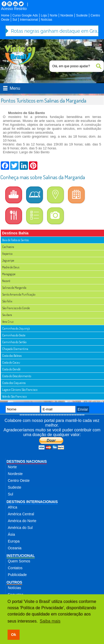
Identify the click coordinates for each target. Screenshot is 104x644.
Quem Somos (19, 561)
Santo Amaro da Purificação (19, 294)
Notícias (46, 20)
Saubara (7, 315)
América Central (21, 514)
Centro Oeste (19, 481)
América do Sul (20, 528)
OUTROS (14, 582)
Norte (53, 15)
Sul (15, 20)
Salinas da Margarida (14, 288)
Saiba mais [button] (50, 621)
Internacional (29, 20)
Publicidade (17, 575)
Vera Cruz (8, 322)
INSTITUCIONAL (21, 556)
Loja (44, 15)
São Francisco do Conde (16, 308)
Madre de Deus (11, 267)
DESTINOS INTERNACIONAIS (32, 502)
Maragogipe (9, 274)
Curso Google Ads (25, 15)
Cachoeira (8, 247)
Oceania (15, 548)
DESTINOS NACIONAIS (27, 461)
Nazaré (6, 281)
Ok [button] (13, 635)
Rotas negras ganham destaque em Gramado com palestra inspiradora (55, 31)
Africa (13, 507)
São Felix (7, 301)
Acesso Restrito (14, 9)
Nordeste (67, 15)
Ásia (11, 534)
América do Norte (22, 521)
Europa (14, 541)
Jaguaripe (8, 260)
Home (5, 15)
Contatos (15, 568)
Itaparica (7, 254)
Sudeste (82, 15)
